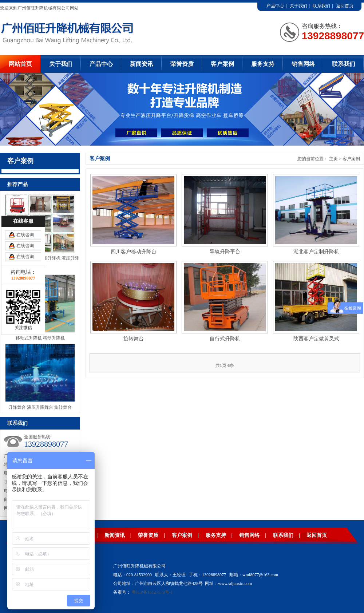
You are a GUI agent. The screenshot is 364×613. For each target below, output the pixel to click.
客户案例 (222, 64)
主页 (333, 159)
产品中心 (275, 6)
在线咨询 (25, 235)
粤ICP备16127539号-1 (152, 592)
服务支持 (263, 64)
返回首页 (345, 6)
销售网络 (303, 64)
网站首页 (20, 64)
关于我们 (298, 6)
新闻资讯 (142, 64)
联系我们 (321, 6)
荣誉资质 (182, 64)
